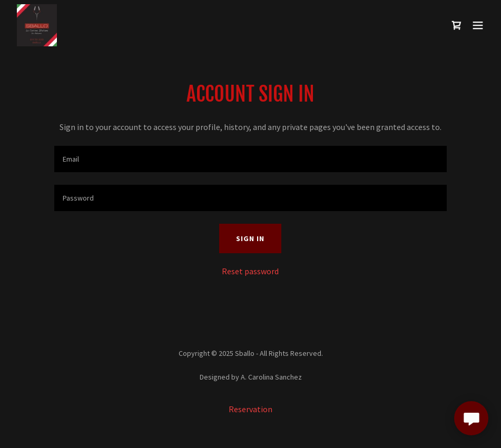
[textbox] (251, 159)
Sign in (250, 238)
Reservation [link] (251, 409)
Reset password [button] (250, 271)
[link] (37, 25)
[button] (478, 25)
